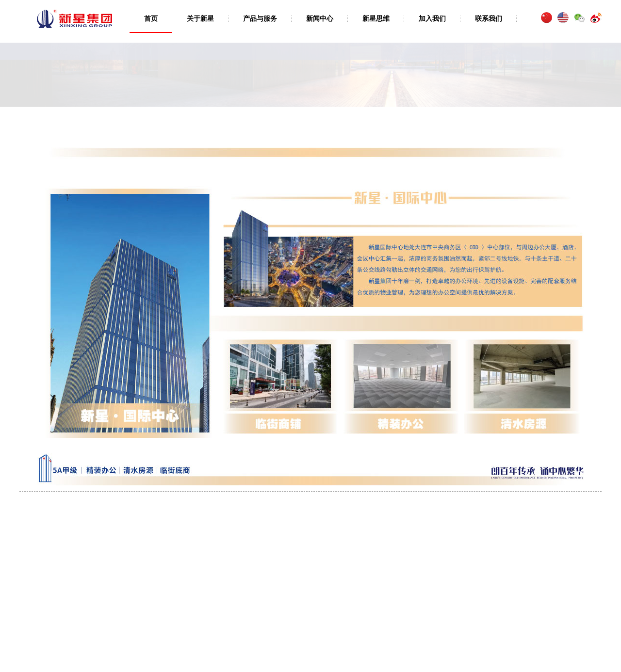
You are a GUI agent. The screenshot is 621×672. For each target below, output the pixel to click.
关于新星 (200, 18)
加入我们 (432, 18)
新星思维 (376, 18)
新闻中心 (320, 18)
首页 (151, 18)
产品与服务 (260, 18)
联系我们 (489, 18)
